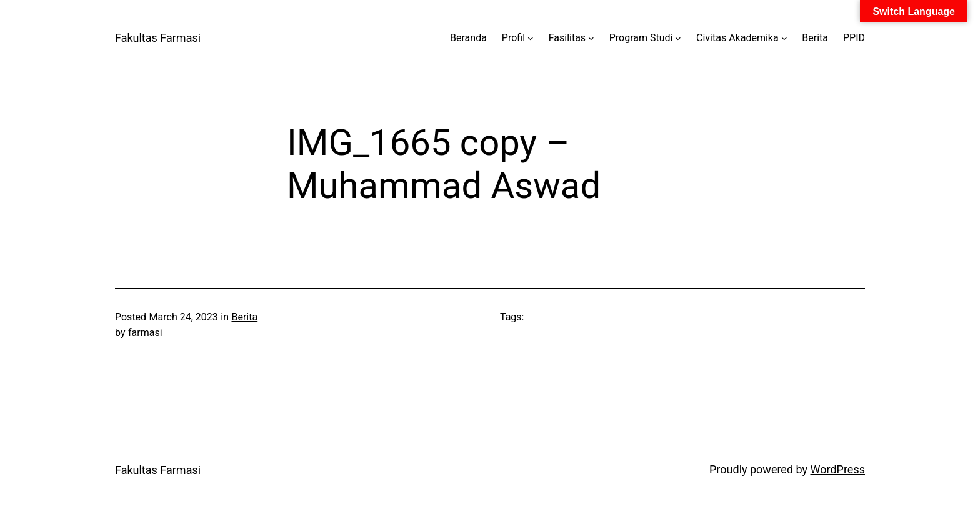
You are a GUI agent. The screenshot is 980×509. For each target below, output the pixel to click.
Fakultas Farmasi (158, 38)
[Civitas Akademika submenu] (784, 38)
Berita (244, 317)
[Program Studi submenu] (678, 38)
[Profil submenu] (531, 38)
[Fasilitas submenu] (591, 38)
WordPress (838, 469)
